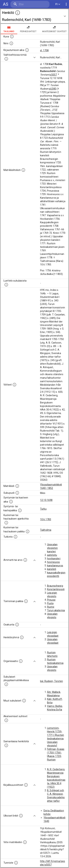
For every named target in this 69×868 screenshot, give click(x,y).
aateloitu (52, 555)
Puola (50, 603)
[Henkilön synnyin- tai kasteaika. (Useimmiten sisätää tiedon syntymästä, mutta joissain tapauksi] (11, 502)
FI (58, 4)
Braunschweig (55, 586)
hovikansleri (54, 559)
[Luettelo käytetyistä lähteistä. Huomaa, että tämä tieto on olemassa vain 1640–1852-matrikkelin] (14, 385)
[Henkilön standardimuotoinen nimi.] (11, 43)
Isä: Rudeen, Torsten (51, 681)
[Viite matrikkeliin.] (25, 842)
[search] (30, 4)
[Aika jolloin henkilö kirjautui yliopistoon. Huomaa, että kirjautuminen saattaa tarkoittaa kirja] (27, 50)
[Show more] (34, 57)
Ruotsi (51, 607)
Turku (43, 509)
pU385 (53, 89)
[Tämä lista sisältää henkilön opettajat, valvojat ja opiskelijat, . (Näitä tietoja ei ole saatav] (6, 720)
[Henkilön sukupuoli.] (17, 493)
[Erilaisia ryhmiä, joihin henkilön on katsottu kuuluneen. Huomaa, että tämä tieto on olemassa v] (22, 637)
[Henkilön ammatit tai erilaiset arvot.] (25, 560)
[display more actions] (66, 4)
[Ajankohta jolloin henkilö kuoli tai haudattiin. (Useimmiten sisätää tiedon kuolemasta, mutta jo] (6, 523)
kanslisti (52, 569)
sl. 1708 (44, 50)
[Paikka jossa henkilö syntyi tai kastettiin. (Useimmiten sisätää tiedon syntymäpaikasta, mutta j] (20, 510)
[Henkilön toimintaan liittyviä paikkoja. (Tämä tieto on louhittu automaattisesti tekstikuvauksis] (26, 601)
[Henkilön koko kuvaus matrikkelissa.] (23, 170)
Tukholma (46, 530)
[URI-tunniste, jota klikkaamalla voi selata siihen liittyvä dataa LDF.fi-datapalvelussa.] (16, 863)
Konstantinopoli (56, 589)
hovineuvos (53, 562)
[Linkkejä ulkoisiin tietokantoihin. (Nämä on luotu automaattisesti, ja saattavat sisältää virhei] (21, 816)
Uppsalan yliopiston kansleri (52, 548)
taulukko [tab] (9, 29)
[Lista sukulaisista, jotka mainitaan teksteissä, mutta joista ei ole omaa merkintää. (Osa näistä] (24, 701)
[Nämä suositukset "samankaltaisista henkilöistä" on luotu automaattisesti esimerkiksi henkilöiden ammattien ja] (6, 745)
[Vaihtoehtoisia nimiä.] (6, 59)
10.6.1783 (46, 519)
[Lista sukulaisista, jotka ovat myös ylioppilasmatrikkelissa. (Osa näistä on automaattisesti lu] (6, 684)
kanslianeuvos (55, 566)
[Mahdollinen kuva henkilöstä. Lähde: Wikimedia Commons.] (12, 37)
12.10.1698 (46, 500)
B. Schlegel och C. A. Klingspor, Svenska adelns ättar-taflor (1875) (56, 797)
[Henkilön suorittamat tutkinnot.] (16, 537)
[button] (34, 16)
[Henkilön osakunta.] (17, 625)
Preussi (51, 600)
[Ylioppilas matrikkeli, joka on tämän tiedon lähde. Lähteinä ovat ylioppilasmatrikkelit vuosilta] (17, 486)
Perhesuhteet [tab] (28, 29)
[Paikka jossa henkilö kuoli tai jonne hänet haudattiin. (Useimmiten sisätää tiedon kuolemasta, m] (28, 531)
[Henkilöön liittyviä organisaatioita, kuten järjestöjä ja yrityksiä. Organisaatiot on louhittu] (21, 661)
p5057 (53, 75)
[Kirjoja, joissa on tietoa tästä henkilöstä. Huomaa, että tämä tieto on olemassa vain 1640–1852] (26, 785)
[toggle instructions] (18, 13)
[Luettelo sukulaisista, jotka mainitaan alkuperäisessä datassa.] (6, 285)
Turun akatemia (56, 610)
